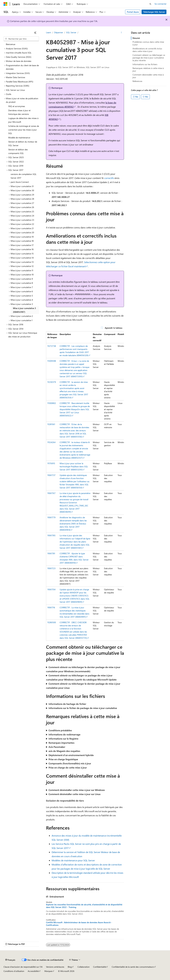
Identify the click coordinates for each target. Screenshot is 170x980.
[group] (85, 486)
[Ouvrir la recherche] (150, 4)
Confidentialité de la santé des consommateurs (133, 967)
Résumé (136, 38)
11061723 (51, 568)
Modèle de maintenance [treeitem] (19, 138)
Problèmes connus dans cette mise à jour (148, 43)
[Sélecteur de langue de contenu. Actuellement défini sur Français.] (10, 960)
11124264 (51, 442)
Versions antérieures (55, 967)
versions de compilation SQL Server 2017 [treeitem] (24, 176)
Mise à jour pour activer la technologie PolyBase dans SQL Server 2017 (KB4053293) (74, 466)
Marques (48, 971)
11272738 (52, 346)
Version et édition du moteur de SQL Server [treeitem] (23, 144)
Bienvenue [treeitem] (11, 44)
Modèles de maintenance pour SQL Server (73, 860)
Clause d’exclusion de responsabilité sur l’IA (23, 967)
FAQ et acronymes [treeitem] (17, 106)
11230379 (52, 382)
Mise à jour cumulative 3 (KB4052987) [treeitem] (24, 310)
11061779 (51, 517)
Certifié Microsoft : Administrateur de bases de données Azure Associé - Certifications (79, 924)
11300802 (52, 403)
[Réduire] (35, 33)
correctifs (109, 178)
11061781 (51, 553)
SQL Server (71, 32)
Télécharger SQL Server (154, 12)
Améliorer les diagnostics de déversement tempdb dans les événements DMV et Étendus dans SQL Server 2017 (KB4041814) (73, 524)
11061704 (51, 589)
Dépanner (59, 32)
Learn (49, 32)
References (137, 81)
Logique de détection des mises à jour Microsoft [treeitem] (23, 120)
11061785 (51, 535)
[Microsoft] (5, 4)
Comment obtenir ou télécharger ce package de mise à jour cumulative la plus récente (149, 58)
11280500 (52, 622)
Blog (70, 967)
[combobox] (21, 39)
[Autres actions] (121, 33)
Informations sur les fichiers (145, 64)
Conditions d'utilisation (14, 971)
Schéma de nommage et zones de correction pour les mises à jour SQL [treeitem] (24, 130)
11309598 (52, 361)
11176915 (51, 463)
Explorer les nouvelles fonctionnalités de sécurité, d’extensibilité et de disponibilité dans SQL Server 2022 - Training (84, 906)
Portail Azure (133, 12)
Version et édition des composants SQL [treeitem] (18, 151)
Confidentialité (100, 967)
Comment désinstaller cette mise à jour (148, 76)
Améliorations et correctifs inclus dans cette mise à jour (147, 50)
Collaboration (84, 967)
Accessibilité (33, 971)
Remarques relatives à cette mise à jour (148, 69)
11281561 (51, 424)
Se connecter (160, 4)
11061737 (51, 475)
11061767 (51, 493)
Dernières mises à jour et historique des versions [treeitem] (19, 112)
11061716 (51, 607)
